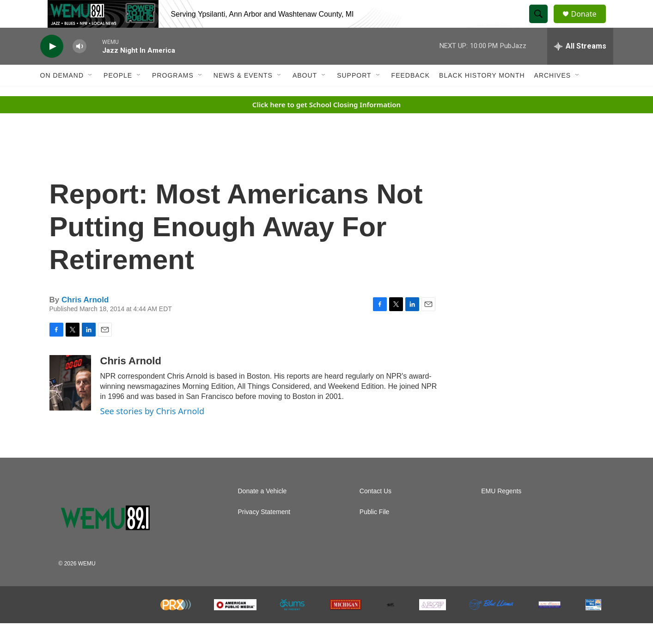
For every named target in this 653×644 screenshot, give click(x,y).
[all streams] (580, 67)
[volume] (79, 67)
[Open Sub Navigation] (91, 96)
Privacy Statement (264, 533)
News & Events (243, 96)
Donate (590, 24)
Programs (173, 96)
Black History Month (482, 96)
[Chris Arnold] (70, 404)
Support (354, 96)
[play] (52, 67)
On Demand (62, 96)
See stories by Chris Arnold (153, 432)
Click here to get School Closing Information (326, 125)
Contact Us (375, 512)
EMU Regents (501, 512)
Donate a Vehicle (262, 512)
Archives (553, 96)
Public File (375, 533)
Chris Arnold (85, 321)
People (118, 96)
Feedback (411, 96)
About (305, 96)
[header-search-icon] (543, 25)
